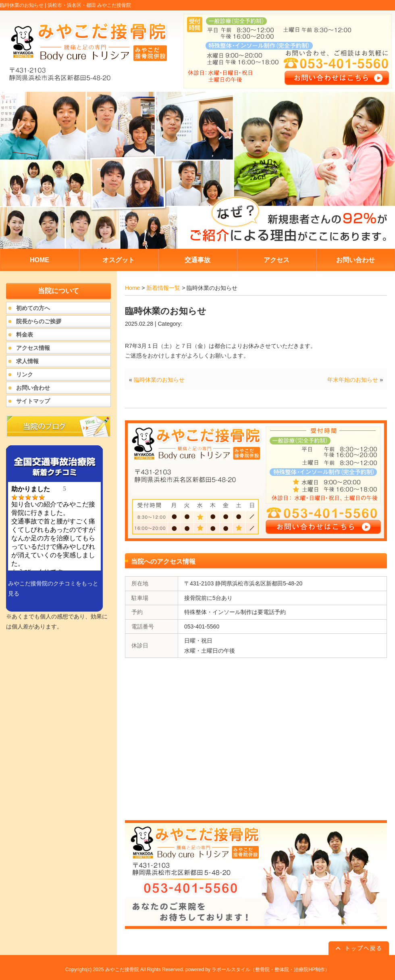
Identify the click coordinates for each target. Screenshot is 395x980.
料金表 (25, 335)
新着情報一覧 (163, 288)
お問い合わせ (33, 388)
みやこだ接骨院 (122, 970)
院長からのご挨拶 (39, 321)
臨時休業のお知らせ (159, 380)
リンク (25, 374)
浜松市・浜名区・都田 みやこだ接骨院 (89, 5)
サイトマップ (33, 401)
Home (132, 288)
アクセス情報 (33, 348)
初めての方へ (33, 308)
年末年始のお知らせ (353, 380)
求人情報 (27, 361)
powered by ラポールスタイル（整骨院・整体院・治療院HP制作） (258, 970)
